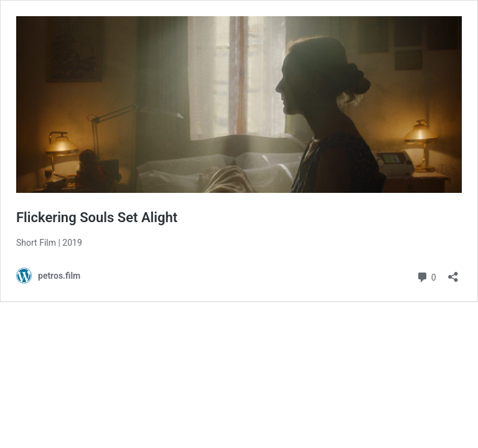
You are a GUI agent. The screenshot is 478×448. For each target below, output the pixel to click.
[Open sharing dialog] (453, 273)
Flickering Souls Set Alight (97, 217)
